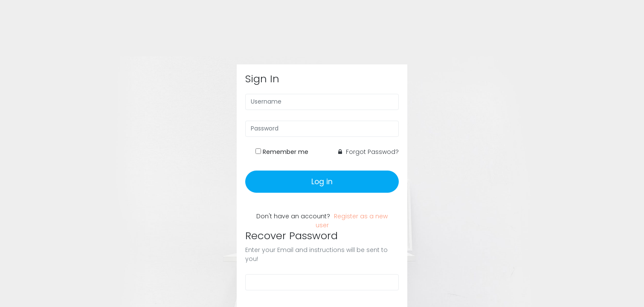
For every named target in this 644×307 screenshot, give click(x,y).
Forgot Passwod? (368, 152)
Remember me (286, 152)
